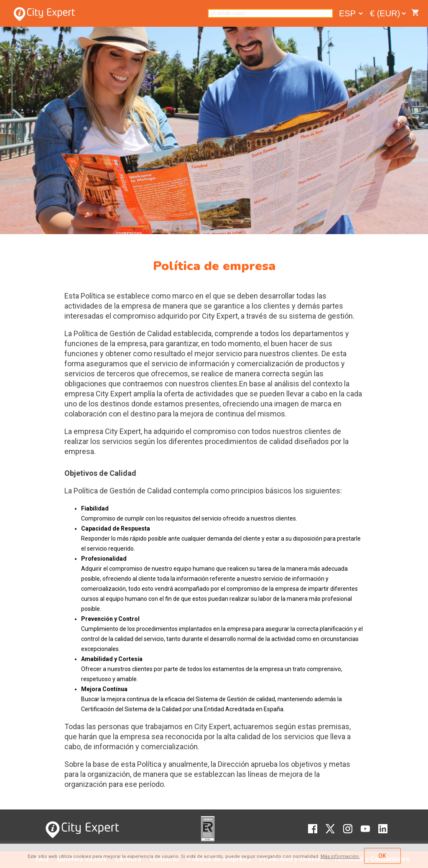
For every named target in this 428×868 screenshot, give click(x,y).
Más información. (340, 857)
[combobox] (270, 13)
